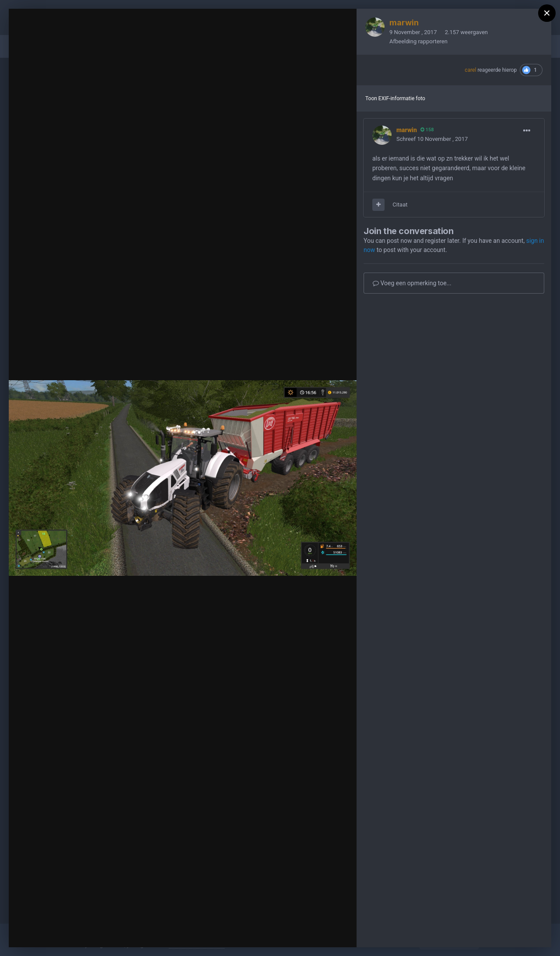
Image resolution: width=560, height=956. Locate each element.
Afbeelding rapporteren (418, 41)
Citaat (400, 205)
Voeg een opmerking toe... (412, 283)
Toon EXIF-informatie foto (395, 98)
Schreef (432, 139)
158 (427, 130)
